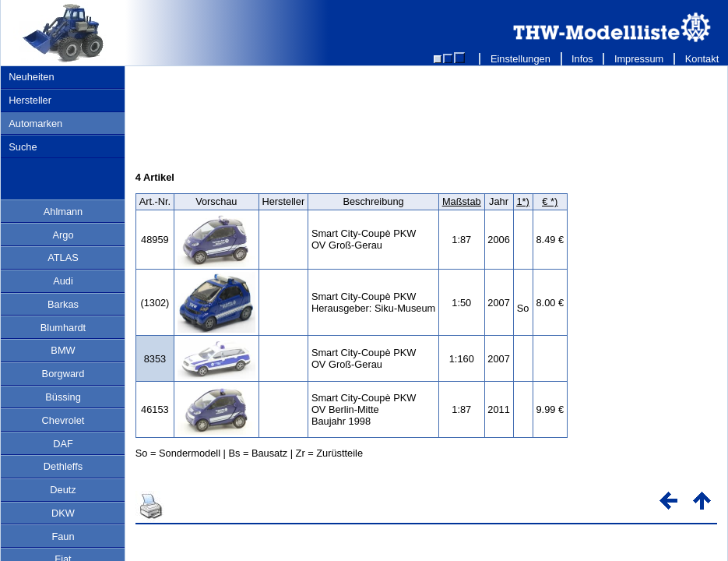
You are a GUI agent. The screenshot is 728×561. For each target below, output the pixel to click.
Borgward (63, 374)
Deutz (63, 490)
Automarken (35, 123)
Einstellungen (520, 59)
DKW (63, 513)
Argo (63, 235)
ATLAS (63, 258)
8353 (155, 359)
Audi (63, 281)
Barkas (63, 304)
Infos (583, 59)
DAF (63, 444)
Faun (63, 536)
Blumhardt (63, 328)
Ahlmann (63, 212)
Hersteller (30, 100)
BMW (63, 350)
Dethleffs (63, 466)
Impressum (639, 59)
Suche (23, 147)
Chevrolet (63, 420)
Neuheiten (31, 77)
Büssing (63, 397)
